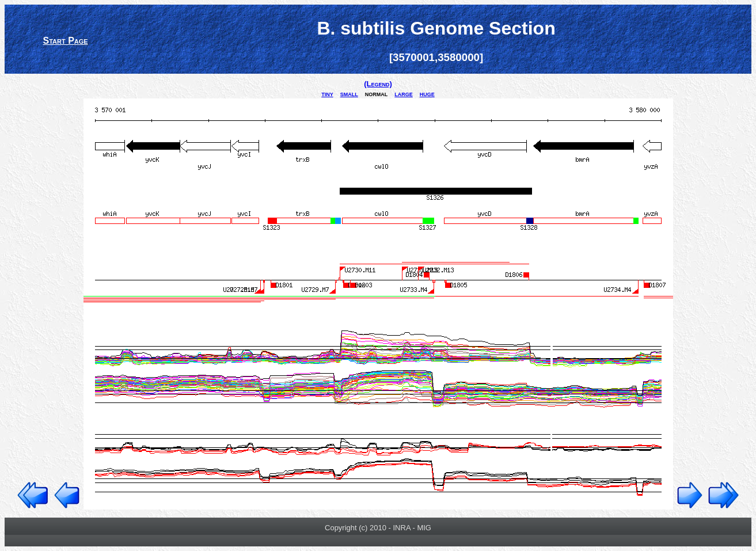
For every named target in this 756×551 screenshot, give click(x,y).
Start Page (66, 41)
